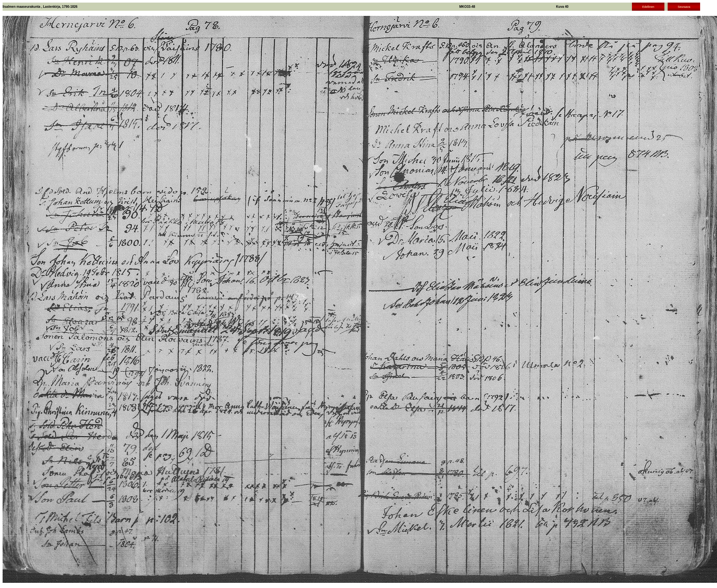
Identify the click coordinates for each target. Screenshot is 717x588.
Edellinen (648, 7)
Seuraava (684, 7)
